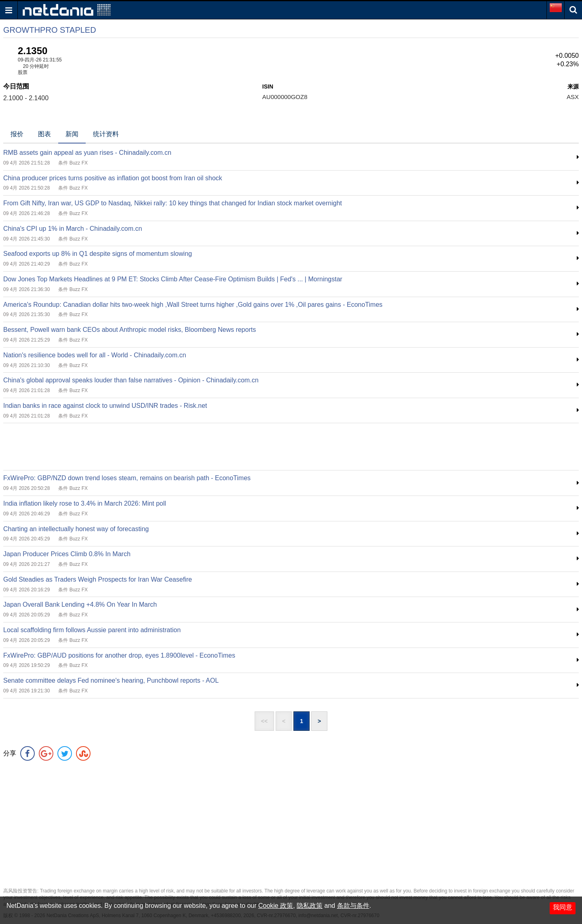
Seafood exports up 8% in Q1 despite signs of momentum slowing (98, 254)
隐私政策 (310, 906)
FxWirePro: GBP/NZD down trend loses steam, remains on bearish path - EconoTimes (127, 478)
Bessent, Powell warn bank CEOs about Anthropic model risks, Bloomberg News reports (130, 330)
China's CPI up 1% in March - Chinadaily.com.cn (73, 229)
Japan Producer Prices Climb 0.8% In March (67, 554)
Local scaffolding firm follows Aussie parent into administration (92, 630)
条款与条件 (353, 906)
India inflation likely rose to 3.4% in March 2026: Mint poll (85, 503)
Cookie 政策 (276, 906)
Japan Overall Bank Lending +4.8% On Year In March (80, 604)
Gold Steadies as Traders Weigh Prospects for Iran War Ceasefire (98, 579)
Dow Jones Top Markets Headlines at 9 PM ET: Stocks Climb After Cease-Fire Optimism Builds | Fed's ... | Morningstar (173, 279)
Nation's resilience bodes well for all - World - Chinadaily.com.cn (95, 355)
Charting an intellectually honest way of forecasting (76, 529)
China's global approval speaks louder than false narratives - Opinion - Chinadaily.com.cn (131, 380)
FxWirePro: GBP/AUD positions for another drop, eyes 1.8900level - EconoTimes (119, 655)
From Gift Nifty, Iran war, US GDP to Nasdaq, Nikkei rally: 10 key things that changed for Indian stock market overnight (173, 203)
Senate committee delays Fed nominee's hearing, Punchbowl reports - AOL (111, 680)
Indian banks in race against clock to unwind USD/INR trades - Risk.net (105, 406)
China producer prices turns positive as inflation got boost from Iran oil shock (113, 178)
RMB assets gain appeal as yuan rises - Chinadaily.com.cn (87, 153)
